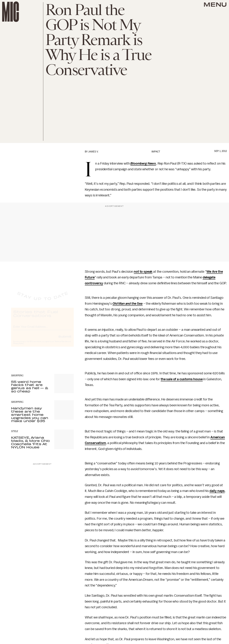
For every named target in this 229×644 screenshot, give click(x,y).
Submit (65, 340)
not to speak (143, 272)
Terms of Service (61, 345)
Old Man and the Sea (128, 304)
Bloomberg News (143, 164)
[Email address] (42, 329)
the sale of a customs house (182, 379)
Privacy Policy (18, 347)
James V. (93, 152)
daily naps (217, 491)
